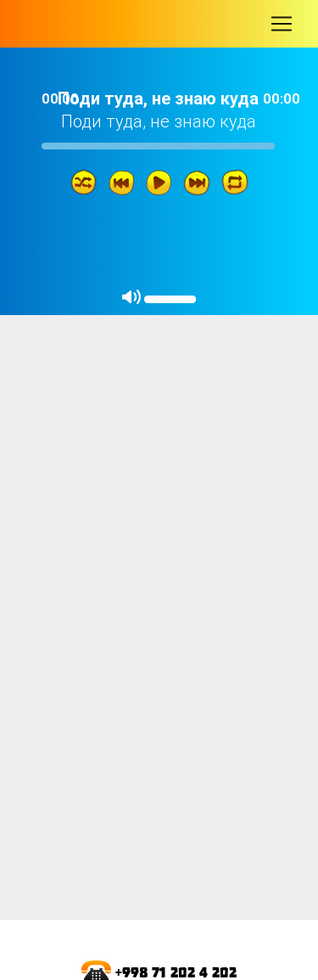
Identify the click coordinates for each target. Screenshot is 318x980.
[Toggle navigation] (282, 24)
